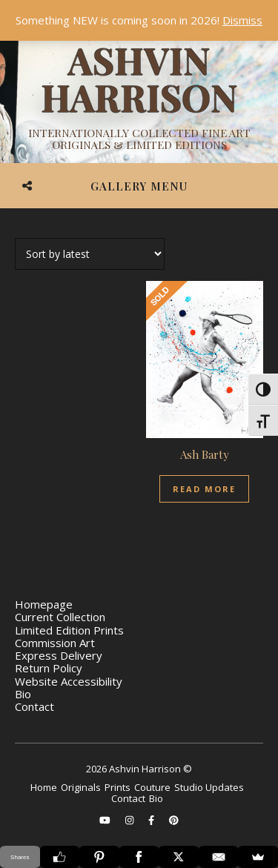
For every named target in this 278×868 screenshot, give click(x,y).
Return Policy (49, 668)
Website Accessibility (69, 681)
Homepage (44, 604)
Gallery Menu (139, 186)
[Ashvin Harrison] (139, 96)
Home (44, 787)
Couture (152, 787)
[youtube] (106, 820)
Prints (118, 787)
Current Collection (60, 617)
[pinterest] (174, 820)
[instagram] (130, 820)
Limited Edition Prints (69, 630)
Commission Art (55, 643)
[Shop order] (90, 254)
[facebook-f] (152, 820)
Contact (34, 706)
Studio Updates (209, 787)
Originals (81, 787)
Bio (23, 694)
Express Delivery (59, 655)
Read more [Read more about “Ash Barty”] (204, 489)
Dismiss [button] (242, 20)
